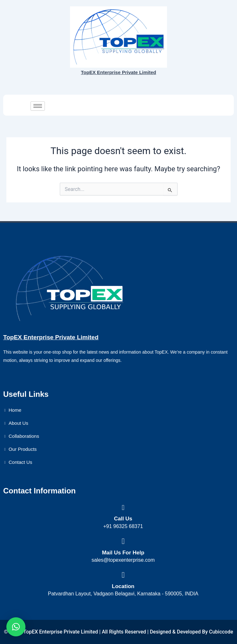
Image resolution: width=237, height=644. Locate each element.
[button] (16, 627)
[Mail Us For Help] (123, 541)
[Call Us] (123, 508)
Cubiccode (221, 632)
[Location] (123, 575)
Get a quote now (202, 105)
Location (123, 586)
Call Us (123, 519)
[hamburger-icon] (38, 106)
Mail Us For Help (123, 553)
